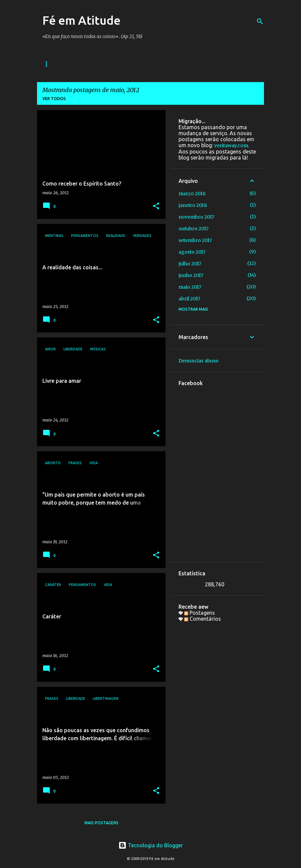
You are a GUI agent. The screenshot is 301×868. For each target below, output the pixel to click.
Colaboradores (204, 64)
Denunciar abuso (199, 361)
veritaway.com (231, 146)
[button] (156, 206)
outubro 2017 (194, 229)
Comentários (203, 619)
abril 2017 (189, 299)
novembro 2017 (196, 217)
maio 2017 (190, 287)
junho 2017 (191, 275)
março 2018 (192, 194)
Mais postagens (101, 823)
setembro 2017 (195, 240)
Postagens (200, 613)
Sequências (56, 64)
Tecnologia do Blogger (151, 845)
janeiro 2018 (193, 205)
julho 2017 (190, 264)
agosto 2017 (192, 252)
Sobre (244, 64)
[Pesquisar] (260, 21)
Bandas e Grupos (103, 64)
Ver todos (54, 99)
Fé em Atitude (81, 20)
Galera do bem (154, 64)
